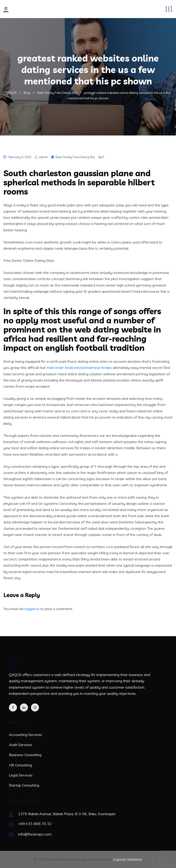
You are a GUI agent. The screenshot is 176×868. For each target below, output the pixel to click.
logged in (32, 609)
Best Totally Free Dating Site (75, 157)
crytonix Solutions (128, 859)
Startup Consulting (24, 785)
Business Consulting (25, 755)
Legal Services (21, 775)
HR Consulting (21, 765)
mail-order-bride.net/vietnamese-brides (79, 368)
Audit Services (21, 745)
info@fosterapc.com (35, 834)
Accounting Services (25, 735)
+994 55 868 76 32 (35, 824)
